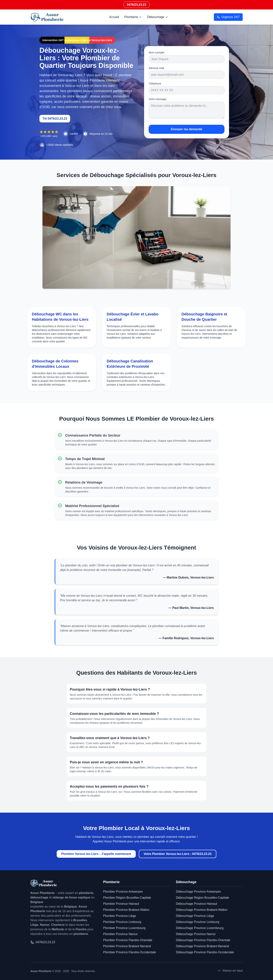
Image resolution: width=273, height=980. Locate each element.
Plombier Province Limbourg (122, 922)
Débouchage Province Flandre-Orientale (203, 940)
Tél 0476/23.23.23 (55, 119)
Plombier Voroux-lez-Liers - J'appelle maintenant (96, 854)
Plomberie (133, 17)
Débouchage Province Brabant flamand (202, 946)
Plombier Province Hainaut (121, 904)
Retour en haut (230, 971)
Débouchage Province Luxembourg (200, 928)
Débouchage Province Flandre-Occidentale (205, 952)
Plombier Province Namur (120, 934)
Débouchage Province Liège (195, 916)
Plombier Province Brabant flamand (127, 946)
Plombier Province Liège (120, 916)
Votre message (157, 99)
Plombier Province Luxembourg (124, 928)
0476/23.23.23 (136, 5)
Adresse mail (156, 68)
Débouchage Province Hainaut (197, 904)
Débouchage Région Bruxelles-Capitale (202, 898)
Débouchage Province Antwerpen (198, 892)
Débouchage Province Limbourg (198, 922)
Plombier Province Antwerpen (123, 892)
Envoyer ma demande (186, 129)
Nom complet (156, 53)
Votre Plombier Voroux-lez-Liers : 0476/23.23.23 (178, 854)
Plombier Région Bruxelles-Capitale (127, 898)
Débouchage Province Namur (196, 934)
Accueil (114, 17)
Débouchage (158, 17)
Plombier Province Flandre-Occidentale (129, 952)
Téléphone (155, 84)
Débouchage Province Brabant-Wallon (202, 910)
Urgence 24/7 (228, 17)
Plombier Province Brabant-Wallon (126, 910)
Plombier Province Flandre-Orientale (128, 940)
